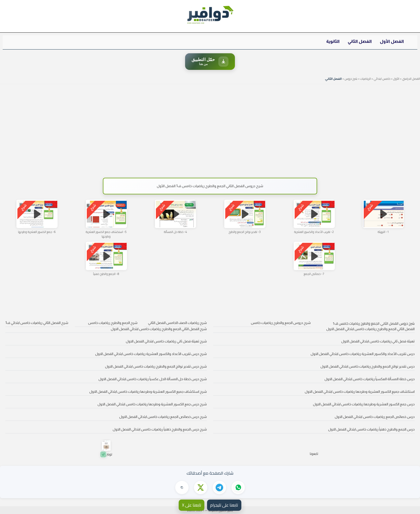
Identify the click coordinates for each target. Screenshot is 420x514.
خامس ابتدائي (382, 79)
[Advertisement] (210, 128)
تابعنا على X (191, 505)
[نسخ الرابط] (182, 487)
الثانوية (333, 41)
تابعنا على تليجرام (224, 505)
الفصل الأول (392, 41)
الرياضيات (366, 79)
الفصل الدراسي (411, 79)
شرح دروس (351, 79)
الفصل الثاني (360, 41)
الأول (396, 79)
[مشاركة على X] (201, 487)
